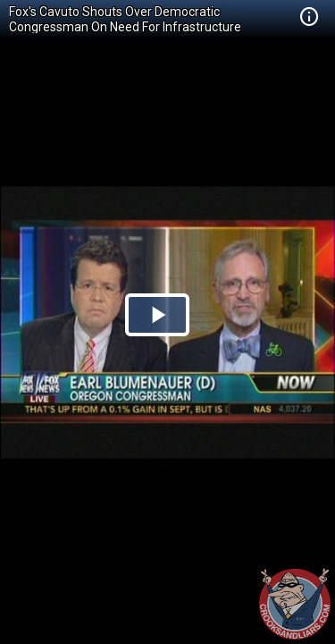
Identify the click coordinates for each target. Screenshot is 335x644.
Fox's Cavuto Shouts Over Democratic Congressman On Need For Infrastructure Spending (125, 27)
